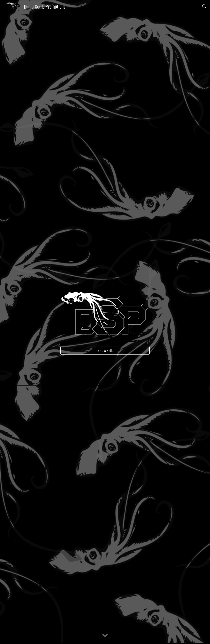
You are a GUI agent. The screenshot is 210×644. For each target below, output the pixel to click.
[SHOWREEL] (105, 350)
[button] (204, 7)
